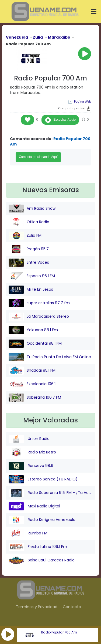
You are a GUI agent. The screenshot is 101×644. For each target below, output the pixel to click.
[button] (8, 634)
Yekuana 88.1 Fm (33, 330)
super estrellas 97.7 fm (39, 303)
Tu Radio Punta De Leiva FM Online (50, 357)
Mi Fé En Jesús (31, 290)
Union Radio (29, 439)
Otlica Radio (29, 222)
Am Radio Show (32, 209)
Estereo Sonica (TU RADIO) (43, 479)
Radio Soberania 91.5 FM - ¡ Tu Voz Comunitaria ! (50, 493)
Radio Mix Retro (32, 452)
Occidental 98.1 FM (35, 344)
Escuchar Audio (65, 120)
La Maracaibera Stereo (39, 317)
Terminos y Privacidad (37, 607)
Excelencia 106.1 (32, 384)
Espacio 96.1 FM (32, 276)
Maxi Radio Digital (34, 506)
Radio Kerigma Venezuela (42, 520)
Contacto (72, 607)
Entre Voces (29, 263)
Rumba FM (28, 533)
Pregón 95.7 (29, 249)
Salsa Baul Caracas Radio (42, 560)
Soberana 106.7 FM (35, 398)
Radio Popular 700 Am (59, 632)
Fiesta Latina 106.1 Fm (38, 547)
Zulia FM (25, 236)
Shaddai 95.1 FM (32, 371)
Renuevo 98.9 (31, 466)
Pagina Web (83, 102)
